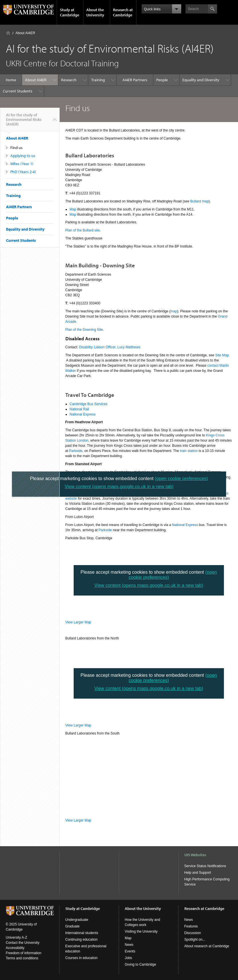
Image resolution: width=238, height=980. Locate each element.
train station (189, 451)
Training (98, 80)
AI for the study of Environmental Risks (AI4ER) (24, 122)
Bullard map (200, 201)
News (129, 945)
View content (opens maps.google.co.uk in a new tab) (149, 585)
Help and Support (198, 873)
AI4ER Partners (135, 80)
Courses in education (82, 958)
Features (191, 926)
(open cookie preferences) (182, 479)
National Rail (79, 409)
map (174, 311)
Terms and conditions (22, 958)
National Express (83, 414)
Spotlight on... (195, 940)
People (162, 80)
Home (8, 33)
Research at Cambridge (123, 12)
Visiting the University (141, 931)
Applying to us (23, 156)
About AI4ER (25, 33)
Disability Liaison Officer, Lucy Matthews (110, 347)
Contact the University (23, 943)
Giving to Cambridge (140, 964)
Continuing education (82, 940)
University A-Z (16, 938)
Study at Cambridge (70, 12)
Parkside (76, 451)
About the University (95, 12)
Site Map (222, 355)
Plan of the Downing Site (84, 330)
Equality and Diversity (201, 80)
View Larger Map (78, 622)
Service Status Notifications (205, 866)
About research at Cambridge (207, 946)
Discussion (193, 933)
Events (130, 951)
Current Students (18, 91)
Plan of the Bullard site (83, 230)
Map (73, 209)
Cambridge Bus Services (89, 404)
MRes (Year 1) (22, 164)
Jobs (128, 958)
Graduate (73, 926)
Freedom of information (24, 953)
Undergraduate (77, 920)
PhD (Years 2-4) (23, 172)
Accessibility (15, 948)
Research (69, 80)
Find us (16, 148)
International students (82, 933)
